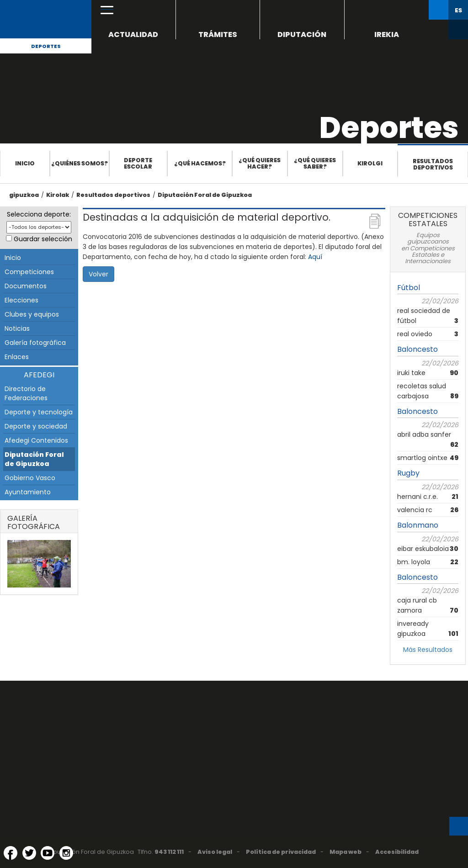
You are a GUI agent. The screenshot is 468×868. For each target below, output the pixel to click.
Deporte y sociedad (36, 426)
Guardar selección (43, 239)
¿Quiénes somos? (80, 163)
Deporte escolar (138, 163)
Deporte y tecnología (39, 412)
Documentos (26, 286)
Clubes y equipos (32, 314)
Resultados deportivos (433, 164)
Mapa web (346, 852)
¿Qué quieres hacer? (260, 163)
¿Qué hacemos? (200, 163)
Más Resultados (428, 650)
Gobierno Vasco (30, 478)
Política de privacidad (281, 852)
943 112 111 (169, 852)
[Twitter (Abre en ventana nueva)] (29, 853)
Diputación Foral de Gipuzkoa (205, 195)
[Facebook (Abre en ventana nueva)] (11, 853)
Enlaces (17, 357)
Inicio (25, 163)
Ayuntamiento (28, 492)
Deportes (46, 46)
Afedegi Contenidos (36, 440)
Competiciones (29, 272)
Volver (98, 274)
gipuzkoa (24, 195)
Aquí (315, 257)
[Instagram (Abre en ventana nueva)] (66, 853)
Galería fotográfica (35, 343)
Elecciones (21, 300)
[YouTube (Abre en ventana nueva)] (48, 853)
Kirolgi (370, 163)
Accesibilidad (397, 852)
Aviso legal (215, 852)
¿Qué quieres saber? (315, 163)
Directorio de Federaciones (26, 393)
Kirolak (58, 195)
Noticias (17, 328)
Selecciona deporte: (39, 214)
